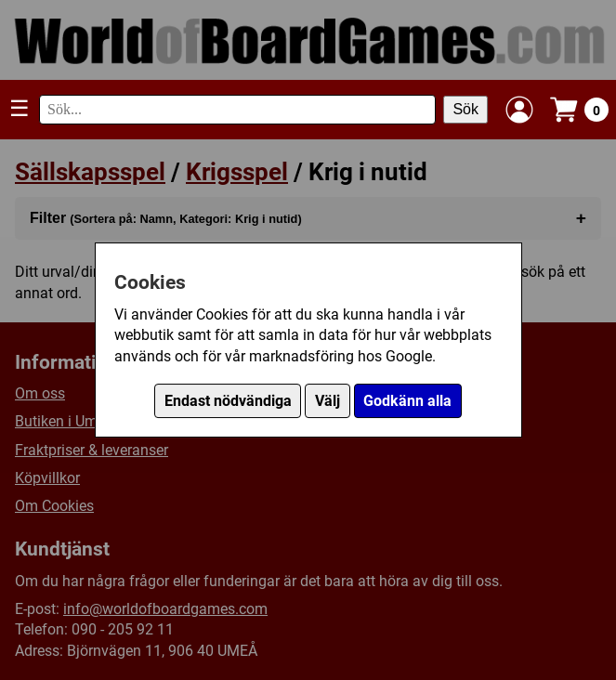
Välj (328, 401)
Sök (465, 109)
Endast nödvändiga (228, 401)
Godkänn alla (407, 401)
